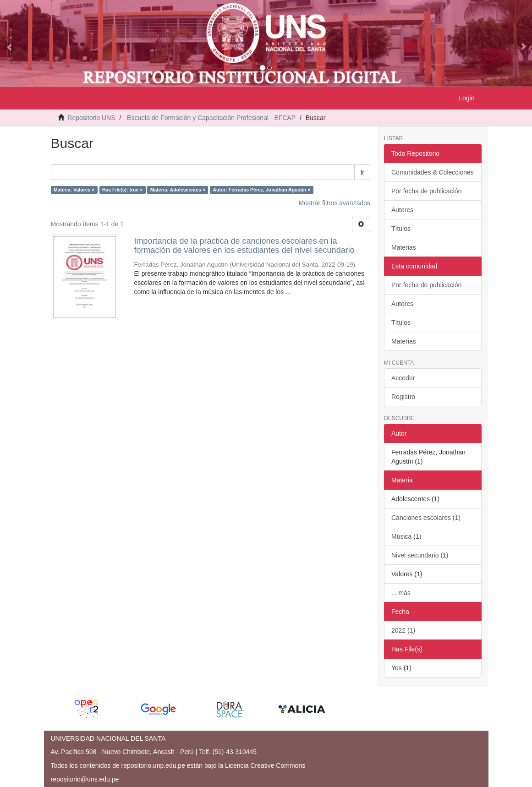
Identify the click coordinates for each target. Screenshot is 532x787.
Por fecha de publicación (426, 191)
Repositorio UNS (91, 118)
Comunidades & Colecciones (433, 172)
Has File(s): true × (122, 190)
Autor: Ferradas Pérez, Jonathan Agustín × (261, 190)
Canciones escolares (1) (426, 518)
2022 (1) (403, 630)
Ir (362, 172)
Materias (404, 247)
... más (401, 593)
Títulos (401, 229)
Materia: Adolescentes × (178, 190)
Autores (402, 210)
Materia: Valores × (74, 190)
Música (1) (406, 536)
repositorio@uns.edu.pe (85, 779)
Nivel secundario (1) (420, 555)
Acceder (403, 378)
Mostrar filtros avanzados (335, 203)
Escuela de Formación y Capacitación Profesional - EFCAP (211, 118)
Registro (403, 397)
